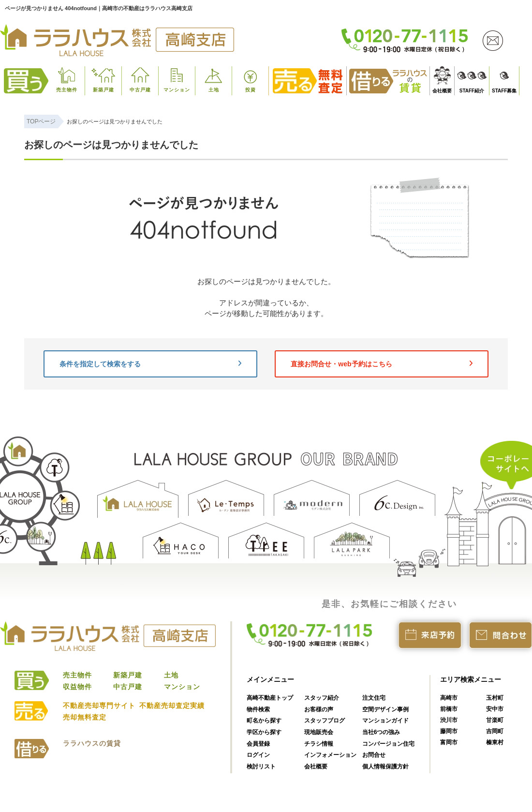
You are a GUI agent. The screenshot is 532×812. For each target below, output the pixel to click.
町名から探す (264, 721)
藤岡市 (449, 731)
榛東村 (495, 742)
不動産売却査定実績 (172, 706)
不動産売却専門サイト (99, 706)
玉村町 (495, 698)
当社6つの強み (381, 732)
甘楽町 (495, 720)
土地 (214, 90)
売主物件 (67, 90)
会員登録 (258, 744)
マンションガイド (385, 721)
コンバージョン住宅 (388, 744)
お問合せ (374, 755)
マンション (177, 90)
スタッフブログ (325, 721)
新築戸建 (103, 90)
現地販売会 (319, 732)
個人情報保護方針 (385, 767)
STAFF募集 (504, 91)
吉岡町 (495, 731)
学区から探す (264, 732)
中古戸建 (140, 90)
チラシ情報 (319, 744)
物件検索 (258, 709)
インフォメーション (330, 755)
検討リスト (261, 767)
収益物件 (77, 687)
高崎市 (449, 698)
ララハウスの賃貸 (92, 743)
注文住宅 (374, 698)
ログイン (258, 755)
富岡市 (449, 742)
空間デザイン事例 (385, 709)
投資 (251, 90)
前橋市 (449, 709)
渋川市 (449, 720)
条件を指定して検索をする (150, 364)
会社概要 (442, 91)
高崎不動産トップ (270, 698)
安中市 (495, 709)
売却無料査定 (85, 717)
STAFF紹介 (472, 91)
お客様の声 (319, 709)
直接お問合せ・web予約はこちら (382, 364)
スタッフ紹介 (322, 698)
